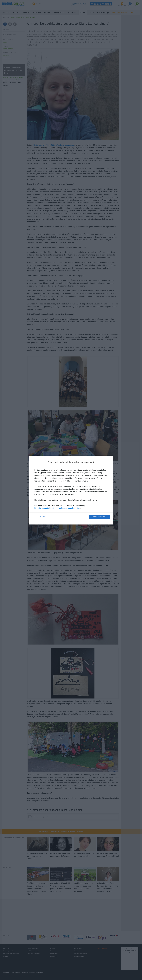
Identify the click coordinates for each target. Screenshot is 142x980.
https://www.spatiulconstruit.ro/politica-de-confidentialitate (57, 508)
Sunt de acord (99, 517)
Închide (43, 517)
